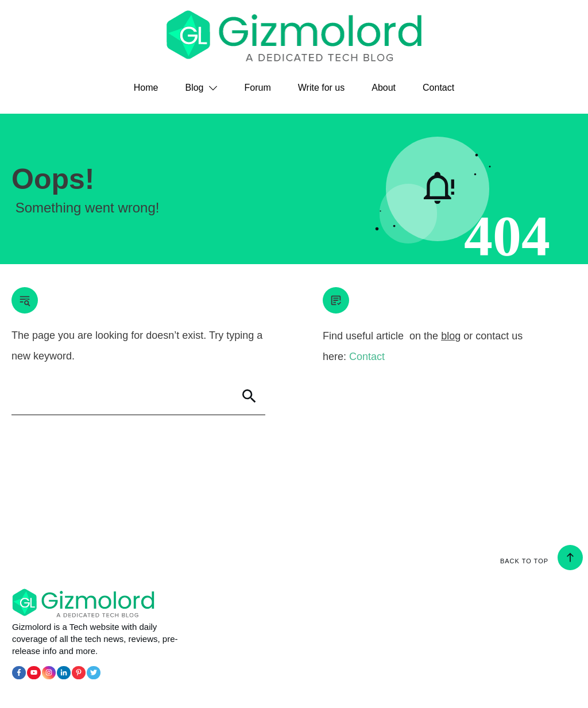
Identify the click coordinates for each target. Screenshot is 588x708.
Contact (367, 357)
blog (451, 336)
